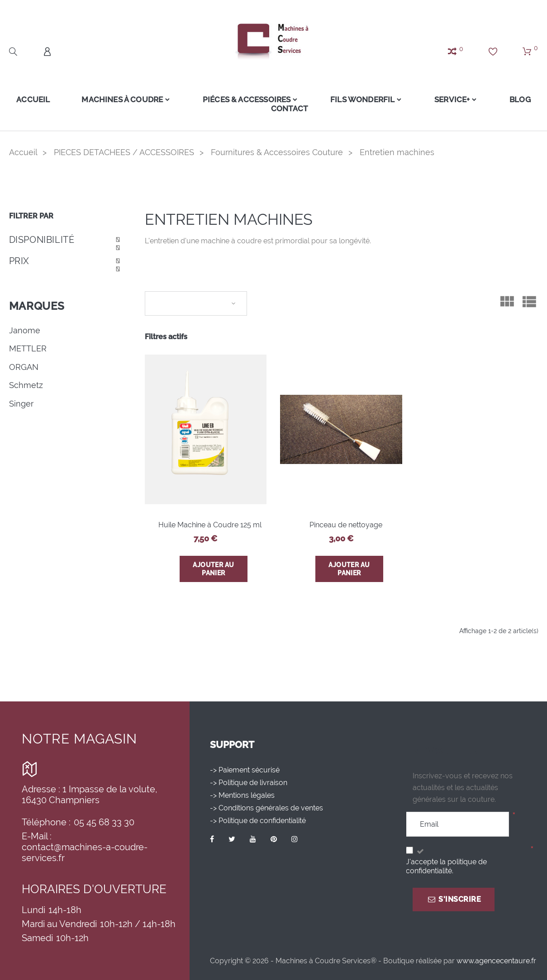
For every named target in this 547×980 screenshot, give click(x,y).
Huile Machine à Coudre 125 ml (210, 525)
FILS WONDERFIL (362, 99)
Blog (524, 99)
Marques (37, 306)
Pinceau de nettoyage (346, 525)
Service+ (454, 99)
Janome (25, 330)
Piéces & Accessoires (245, 99)
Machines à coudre (119, 99)
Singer (21, 404)
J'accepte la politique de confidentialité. (446, 866)
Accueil (29, 99)
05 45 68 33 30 (104, 822)
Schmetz (26, 385)
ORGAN (24, 367)
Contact (289, 109)
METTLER (28, 348)
